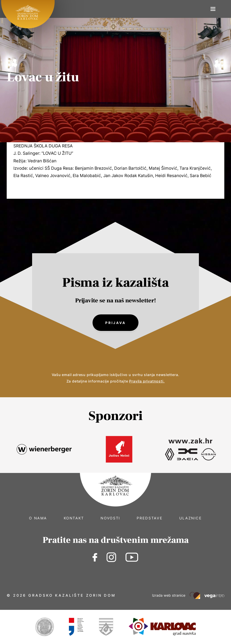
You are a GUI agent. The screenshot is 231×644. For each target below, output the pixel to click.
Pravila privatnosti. (147, 382)
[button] (213, 9)
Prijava (115, 323)
